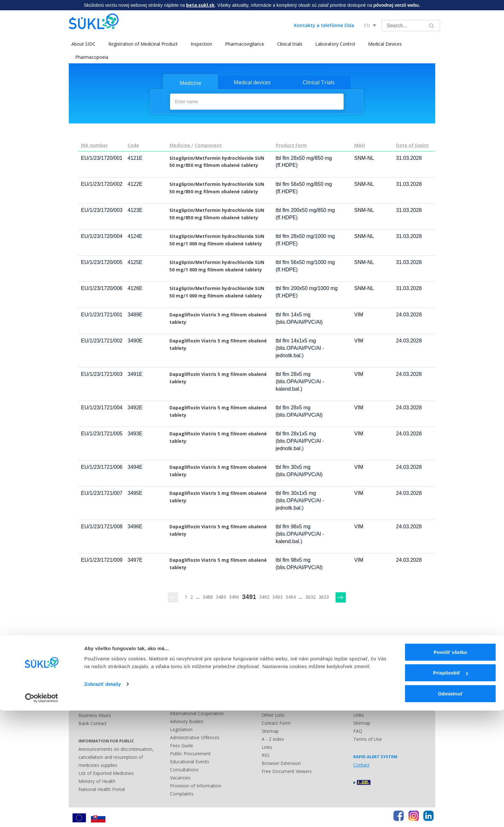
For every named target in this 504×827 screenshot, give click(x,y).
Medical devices (252, 82)
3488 (208, 596)
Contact (270, 672)
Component (208, 144)
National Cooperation (193, 704)
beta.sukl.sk (200, 5)
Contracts (180, 688)
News (359, 664)
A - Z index (273, 738)
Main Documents (188, 680)
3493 (277, 596)
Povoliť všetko (450, 769)
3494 (291, 596)
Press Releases (277, 664)
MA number (94, 144)
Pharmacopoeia (92, 57)
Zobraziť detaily (103, 800)
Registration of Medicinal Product (140, 44)
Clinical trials (287, 44)
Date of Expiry (412, 144)
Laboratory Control (333, 44)
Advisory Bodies (187, 720)
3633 (324, 596)
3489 (221, 596)
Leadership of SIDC (190, 672)
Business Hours (95, 714)
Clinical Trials (319, 82)
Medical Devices (382, 44)
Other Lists (273, 714)
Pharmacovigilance (242, 44)
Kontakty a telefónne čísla (324, 25)
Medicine (190, 83)
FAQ (358, 730)
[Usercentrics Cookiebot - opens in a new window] (42, 814)
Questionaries (184, 664)
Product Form (291, 144)
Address (87, 706)
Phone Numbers (95, 698)
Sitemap (270, 730)
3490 (234, 596)
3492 (264, 596)
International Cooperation (197, 712)
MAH (360, 144)
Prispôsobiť (450, 790)
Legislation (181, 728)
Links (267, 746)
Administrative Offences (195, 736)
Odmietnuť (450, 810)
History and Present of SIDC (199, 696)
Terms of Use (368, 738)
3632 (310, 596)
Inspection (199, 44)
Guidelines (364, 680)
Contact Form (276, 722)
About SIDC (81, 44)
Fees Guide (182, 744)
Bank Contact (93, 722)
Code (133, 144)
